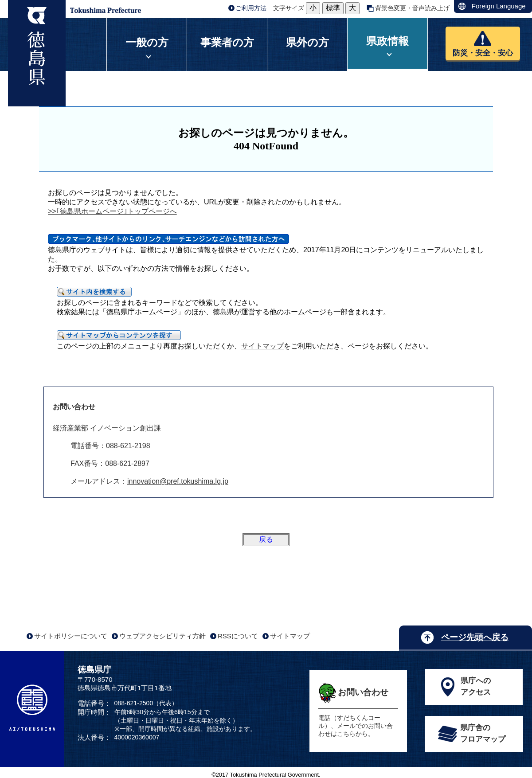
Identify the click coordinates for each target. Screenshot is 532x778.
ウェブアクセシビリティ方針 (162, 636)
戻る (266, 539)
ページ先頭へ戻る (475, 637)
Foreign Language (499, 6)
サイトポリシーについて (71, 636)
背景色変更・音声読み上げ (412, 8)
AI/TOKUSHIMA (32, 708)
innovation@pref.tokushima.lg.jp (178, 481)
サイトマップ (262, 346)
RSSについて (238, 636)
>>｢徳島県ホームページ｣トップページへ (112, 211)
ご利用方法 (251, 8)
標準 (333, 8)
